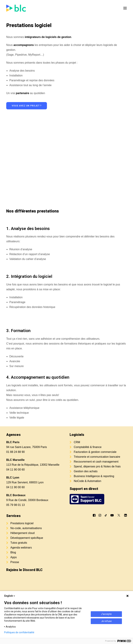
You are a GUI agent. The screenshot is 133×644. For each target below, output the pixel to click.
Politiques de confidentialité (19, 632)
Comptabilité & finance (88, 447)
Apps (14, 557)
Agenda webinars (21, 548)
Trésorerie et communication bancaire (97, 457)
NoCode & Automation (87, 481)
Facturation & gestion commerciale (95, 452)
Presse (15, 562)
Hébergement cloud (23, 533)
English (10, 596)
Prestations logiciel (22, 523)
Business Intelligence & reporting (94, 476)
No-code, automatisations (26, 528)
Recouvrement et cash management (96, 462)
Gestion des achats (86, 471)
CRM (77, 442)
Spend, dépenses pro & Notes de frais (97, 466)
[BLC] (16, 8)
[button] (125, 8)
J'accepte (106, 614)
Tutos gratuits (19, 543)
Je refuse (106, 621)
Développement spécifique (27, 538)
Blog (13, 552)
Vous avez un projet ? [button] (27, 106)
